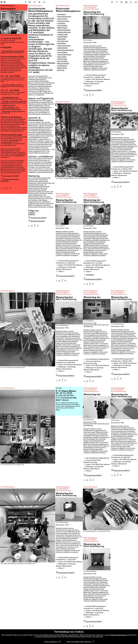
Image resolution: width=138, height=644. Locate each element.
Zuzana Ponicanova (64, 46)
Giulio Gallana (62, 26)
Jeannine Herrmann (64, 32)
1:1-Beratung (17, 156)
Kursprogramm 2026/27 (10, 176)
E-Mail (20, 154)
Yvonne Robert (62, 52)
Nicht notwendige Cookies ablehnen (79, 642)
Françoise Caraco (63, 21)
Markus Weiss (62, 68)
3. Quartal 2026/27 (62, 489)
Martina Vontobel (63, 64)
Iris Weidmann (62, 66)
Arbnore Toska (62, 59)
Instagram (32, 213)
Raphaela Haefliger (64, 30)
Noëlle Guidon (62, 28)
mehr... (58, 410)
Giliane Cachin (62, 19)
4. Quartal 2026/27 (62, 195)
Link (7, 173)
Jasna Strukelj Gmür (64, 55)
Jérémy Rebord (62, 48)
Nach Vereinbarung (94, 14)
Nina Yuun (61, 70)
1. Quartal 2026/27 (90, 195)
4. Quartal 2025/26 (90, 293)
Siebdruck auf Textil (9, 105)
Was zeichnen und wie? (10, 112)
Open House (7, 142)
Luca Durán (61, 23)
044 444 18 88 (9, 166)
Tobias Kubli (61, 39)
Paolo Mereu (62, 44)
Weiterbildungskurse (63, 6)
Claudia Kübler (62, 37)
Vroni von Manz (63, 61)
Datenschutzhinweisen (118, 635)
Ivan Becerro (62, 14)
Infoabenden (14, 140)
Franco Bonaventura (64, 17)
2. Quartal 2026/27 (90, 7)
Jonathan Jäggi (63, 35)
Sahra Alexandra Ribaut (65, 50)
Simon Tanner (62, 57)
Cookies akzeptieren (51, 642)
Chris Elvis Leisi (63, 41)
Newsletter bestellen (37, 221)
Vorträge (59, 388)
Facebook (31, 215)
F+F (3, 2)
